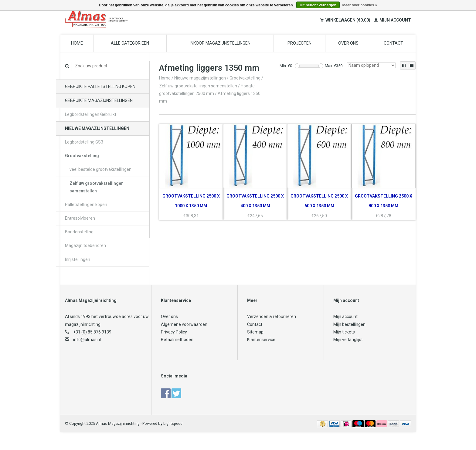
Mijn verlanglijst (348, 340)
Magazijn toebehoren (85, 245)
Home (77, 43)
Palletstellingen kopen (86, 205)
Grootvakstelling (82, 156)
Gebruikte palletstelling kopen (100, 86)
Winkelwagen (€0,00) (346, 20)
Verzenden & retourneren (272, 316)
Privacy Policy (174, 332)
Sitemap (255, 332)
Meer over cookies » (360, 5)
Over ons (348, 43)
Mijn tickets (344, 332)
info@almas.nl (87, 340)
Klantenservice (261, 340)
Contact (393, 43)
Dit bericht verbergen (318, 5)
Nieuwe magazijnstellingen (97, 128)
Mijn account (393, 20)
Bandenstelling (79, 232)
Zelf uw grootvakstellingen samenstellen (97, 187)
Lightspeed (173, 423)
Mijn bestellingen (349, 324)
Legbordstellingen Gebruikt (91, 114)
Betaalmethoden (177, 340)
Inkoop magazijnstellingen (220, 43)
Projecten (299, 43)
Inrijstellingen (78, 259)
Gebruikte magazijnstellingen (99, 100)
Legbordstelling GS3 (84, 142)
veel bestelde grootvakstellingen (100, 169)
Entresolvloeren (80, 218)
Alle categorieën (130, 43)
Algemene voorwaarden (184, 324)
